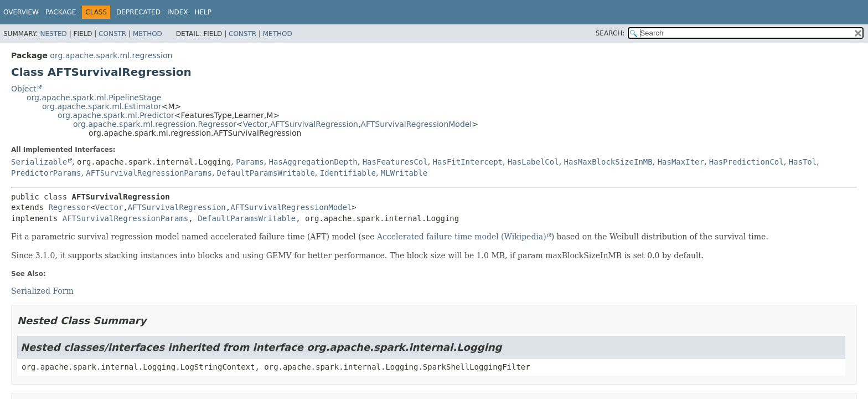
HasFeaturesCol (395, 162)
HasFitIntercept (468, 162)
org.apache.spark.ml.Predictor (116, 115)
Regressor (69, 207)
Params (250, 162)
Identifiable (348, 173)
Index (178, 12)
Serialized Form (42, 291)
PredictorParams (46, 173)
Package (61, 12)
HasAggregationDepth (313, 162)
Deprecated (138, 12)
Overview (21, 12)
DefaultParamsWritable (266, 173)
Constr (112, 34)
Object (24, 89)
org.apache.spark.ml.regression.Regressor (155, 124)
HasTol (803, 162)
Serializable (39, 162)
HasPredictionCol (746, 162)
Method (148, 34)
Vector (255, 124)
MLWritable (404, 173)
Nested (53, 34)
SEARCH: (610, 33)
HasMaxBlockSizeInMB (608, 162)
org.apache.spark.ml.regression (111, 55)
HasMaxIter (681, 162)
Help (203, 12)
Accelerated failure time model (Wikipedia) (462, 237)
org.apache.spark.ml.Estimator (102, 106)
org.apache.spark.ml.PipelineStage (94, 98)
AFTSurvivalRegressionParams (149, 173)
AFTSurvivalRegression (314, 124)
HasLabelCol (533, 162)
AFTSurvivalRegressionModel (416, 124)
